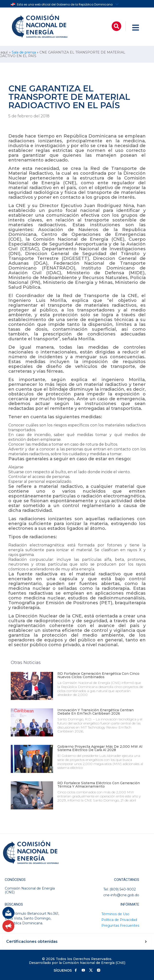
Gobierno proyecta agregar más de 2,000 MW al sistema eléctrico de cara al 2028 (100, 748)
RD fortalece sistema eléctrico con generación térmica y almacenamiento (99, 785)
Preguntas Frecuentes (120, 926)
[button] (116, 26)
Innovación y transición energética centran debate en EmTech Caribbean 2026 (96, 712)
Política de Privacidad (119, 920)
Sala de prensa (24, 52)
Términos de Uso (115, 914)
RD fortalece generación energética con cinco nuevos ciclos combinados (98, 675)
